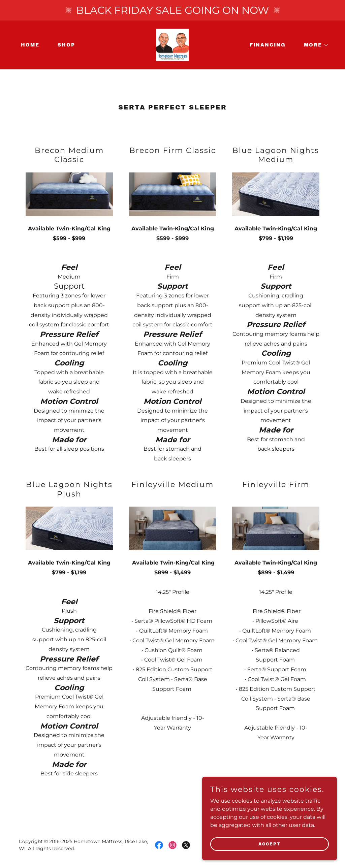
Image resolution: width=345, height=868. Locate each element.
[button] (314, 45)
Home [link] (30, 45)
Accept (270, 858)
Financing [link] (268, 45)
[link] (172, 45)
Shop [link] (66, 45)
